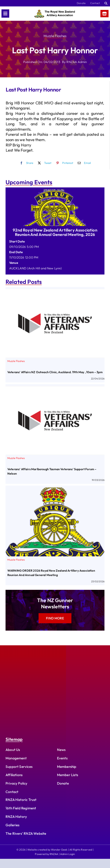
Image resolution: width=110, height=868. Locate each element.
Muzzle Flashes (55, 36)
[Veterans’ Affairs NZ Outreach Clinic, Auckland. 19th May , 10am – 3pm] (55, 292)
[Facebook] (26, 163)
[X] (44, 163)
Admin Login (68, 854)
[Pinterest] (64, 163)
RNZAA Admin (77, 62)
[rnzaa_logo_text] (55, 11)
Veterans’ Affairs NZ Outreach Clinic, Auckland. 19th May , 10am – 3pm (55, 372)
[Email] (83, 163)
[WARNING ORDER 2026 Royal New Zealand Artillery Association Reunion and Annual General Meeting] (55, 490)
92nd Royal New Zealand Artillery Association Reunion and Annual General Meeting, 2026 (55, 232)
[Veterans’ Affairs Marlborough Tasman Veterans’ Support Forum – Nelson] (55, 389)
